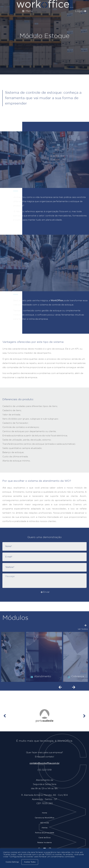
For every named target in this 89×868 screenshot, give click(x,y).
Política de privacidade (45, 833)
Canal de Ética (44, 838)
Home (44, 813)
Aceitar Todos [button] (30, 862)
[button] (27, 11)
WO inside (45, 823)
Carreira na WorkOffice (44, 818)
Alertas (45, 828)
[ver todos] (85, 625)
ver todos (83, 629)
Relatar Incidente (44, 843)
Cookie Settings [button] (12, 862)
